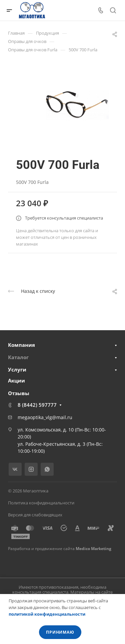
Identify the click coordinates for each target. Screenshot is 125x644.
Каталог (18, 357)
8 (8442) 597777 (37, 405)
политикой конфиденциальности (47, 614)
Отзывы (19, 393)
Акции (16, 380)
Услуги (17, 369)
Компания (21, 345)
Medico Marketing (93, 549)
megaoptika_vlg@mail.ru (45, 417)
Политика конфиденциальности (41, 503)
